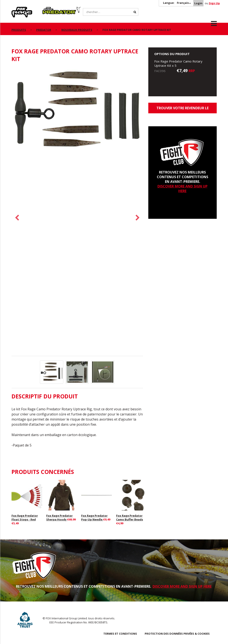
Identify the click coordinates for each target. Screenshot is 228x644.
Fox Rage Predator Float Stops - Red (25, 517)
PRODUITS (19, 30)
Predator (50, 9)
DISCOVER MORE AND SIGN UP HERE (183, 189)
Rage (16, 9)
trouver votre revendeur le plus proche (183, 109)
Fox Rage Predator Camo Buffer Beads (130, 517)
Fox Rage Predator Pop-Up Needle (94, 517)
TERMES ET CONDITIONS (120, 634)
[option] (77, 111)
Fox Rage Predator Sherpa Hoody (59, 517)
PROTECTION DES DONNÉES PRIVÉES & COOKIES (177, 634)
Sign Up (214, 3)
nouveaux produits (77, 30)
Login (198, 3)
